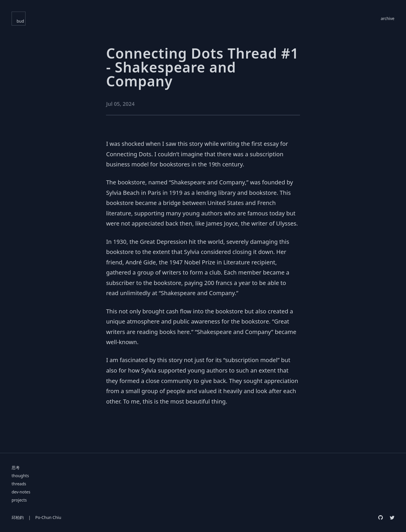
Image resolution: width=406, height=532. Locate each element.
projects (19, 500)
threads (19, 484)
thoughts (20, 476)
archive (388, 18)
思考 (16, 467)
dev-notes (21, 492)
